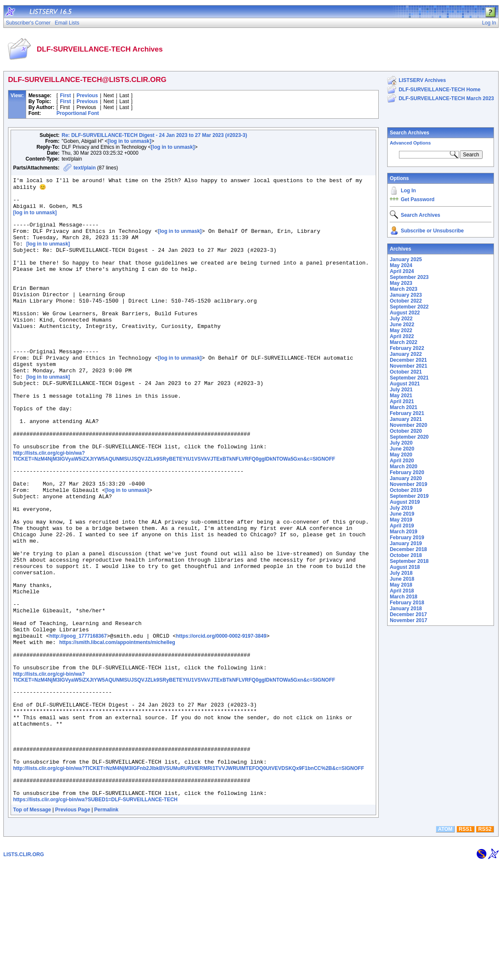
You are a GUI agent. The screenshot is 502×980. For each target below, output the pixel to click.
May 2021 (401, 396)
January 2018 (406, 609)
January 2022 (406, 354)
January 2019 (406, 543)
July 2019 (401, 508)
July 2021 (401, 390)
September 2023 (409, 277)
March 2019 (403, 532)
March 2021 (403, 407)
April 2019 (402, 526)
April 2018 (402, 591)
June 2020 (402, 449)
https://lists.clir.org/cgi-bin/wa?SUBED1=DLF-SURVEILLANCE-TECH (95, 916)
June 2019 (402, 514)
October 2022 (406, 301)
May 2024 (401, 265)
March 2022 (403, 342)
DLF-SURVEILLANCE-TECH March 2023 (446, 98)
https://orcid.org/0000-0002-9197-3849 (221, 724)
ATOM (445, 945)
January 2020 (406, 478)
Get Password (418, 199)
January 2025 (406, 259)
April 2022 (402, 336)
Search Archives (410, 133)
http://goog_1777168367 (78, 724)
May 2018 (401, 585)
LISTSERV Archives (422, 80)
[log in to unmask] (129, 141)
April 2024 (402, 271)
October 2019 (406, 490)
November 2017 (408, 620)
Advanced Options (410, 143)
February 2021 (407, 413)
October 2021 (406, 372)
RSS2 (485, 945)
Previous (87, 96)
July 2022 (401, 319)
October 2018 (406, 555)
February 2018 (407, 603)
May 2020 (401, 455)
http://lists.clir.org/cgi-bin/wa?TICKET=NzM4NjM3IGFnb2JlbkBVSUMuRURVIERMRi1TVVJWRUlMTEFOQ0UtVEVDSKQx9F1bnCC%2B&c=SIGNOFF (189, 879)
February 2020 (407, 472)
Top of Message (32, 926)
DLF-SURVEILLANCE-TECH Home (440, 90)
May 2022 (401, 330)
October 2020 (406, 431)
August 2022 (405, 313)
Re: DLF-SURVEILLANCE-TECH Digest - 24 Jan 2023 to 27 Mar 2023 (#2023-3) (154, 135)
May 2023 (401, 283)
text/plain (85, 168)
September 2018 (409, 561)
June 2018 (402, 579)
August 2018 (405, 567)
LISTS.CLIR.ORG (24, 971)
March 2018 (403, 597)
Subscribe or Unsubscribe (432, 231)
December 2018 (408, 549)
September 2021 (409, 378)
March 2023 (403, 289)
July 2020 (401, 443)
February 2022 (407, 348)
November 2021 (408, 366)
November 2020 (408, 425)
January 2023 (406, 295)
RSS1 (465, 945)
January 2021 (406, 419)
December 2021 (408, 360)
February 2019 (407, 538)
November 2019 (408, 484)
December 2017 (408, 614)
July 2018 (401, 573)
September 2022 (409, 307)
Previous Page (73, 926)
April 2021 (402, 401)
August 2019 (405, 502)
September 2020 (409, 437)
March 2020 (403, 467)
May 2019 (401, 520)
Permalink (106, 926)
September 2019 (409, 496)
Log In (408, 191)
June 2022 (402, 325)
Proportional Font (78, 113)
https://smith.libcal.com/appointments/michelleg (117, 732)
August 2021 (405, 384)
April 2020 (402, 461)
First (65, 96)
